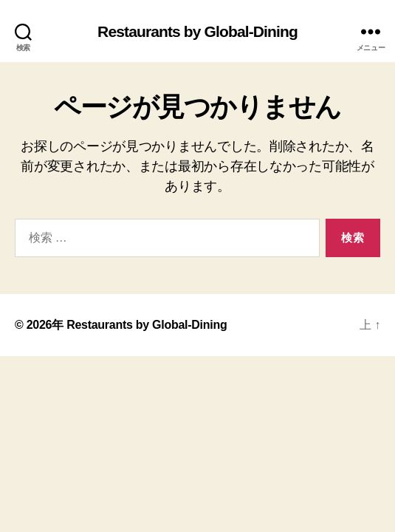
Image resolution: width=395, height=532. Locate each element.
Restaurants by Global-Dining (197, 31)
